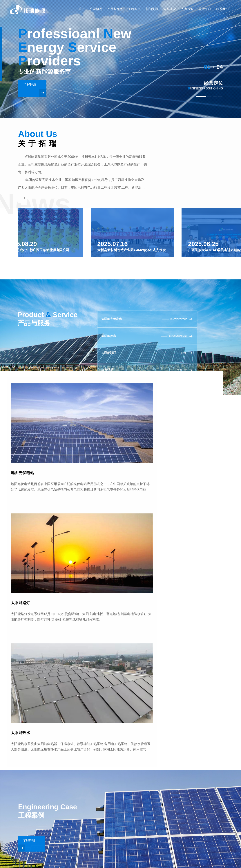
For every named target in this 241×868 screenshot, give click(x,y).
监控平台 (205, 8)
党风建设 (170, 8)
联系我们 (222, 8)
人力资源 (187, 8)
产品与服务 (115, 8)
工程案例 (134, 8)
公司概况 (96, 8)
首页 (81, 8)
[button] (191, 96)
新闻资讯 (152, 8)
